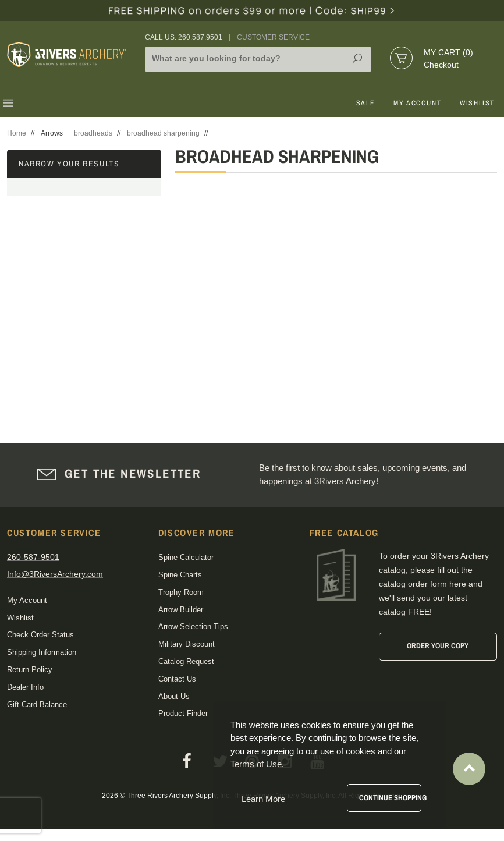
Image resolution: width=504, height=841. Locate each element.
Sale (365, 103)
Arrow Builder (181, 610)
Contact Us (177, 679)
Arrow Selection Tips (193, 627)
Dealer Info (25, 687)
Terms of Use (256, 764)
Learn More (263, 799)
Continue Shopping (390, 798)
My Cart (448, 52)
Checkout (441, 65)
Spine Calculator (186, 557)
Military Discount (187, 644)
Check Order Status (40, 635)
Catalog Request (186, 661)
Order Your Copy (438, 646)
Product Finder (183, 713)
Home (17, 133)
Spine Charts (180, 575)
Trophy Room (181, 592)
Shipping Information (42, 652)
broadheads (93, 133)
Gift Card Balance (37, 705)
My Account (417, 103)
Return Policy (30, 670)
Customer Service (273, 37)
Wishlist (477, 103)
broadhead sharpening (163, 133)
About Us (174, 696)
